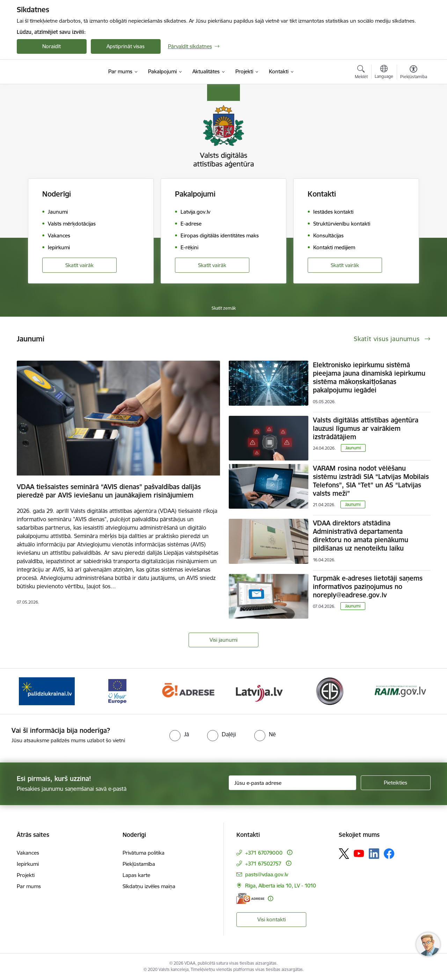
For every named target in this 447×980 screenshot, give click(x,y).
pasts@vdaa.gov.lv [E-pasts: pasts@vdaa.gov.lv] (267, 874)
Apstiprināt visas (126, 46)
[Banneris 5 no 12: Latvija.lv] (259, 691)
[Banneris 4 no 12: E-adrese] (188, 691)
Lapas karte (136, 875)
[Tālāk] (415, 691)
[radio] (179, 734)
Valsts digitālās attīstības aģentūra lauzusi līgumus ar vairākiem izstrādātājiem (366, 428)
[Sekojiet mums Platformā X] (344, 854)
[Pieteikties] (396, 783)
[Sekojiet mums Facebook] (389, 854)
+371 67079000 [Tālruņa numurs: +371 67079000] (264, 853)
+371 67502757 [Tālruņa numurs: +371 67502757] (263, 864)
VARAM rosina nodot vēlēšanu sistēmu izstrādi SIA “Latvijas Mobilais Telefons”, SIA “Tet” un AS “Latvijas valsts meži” (371, 481)
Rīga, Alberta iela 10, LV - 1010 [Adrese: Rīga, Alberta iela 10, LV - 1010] (281, 886)
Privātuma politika (144, 853)
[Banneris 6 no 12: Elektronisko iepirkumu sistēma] (329, 691)
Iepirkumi (28, 864)
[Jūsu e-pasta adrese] (292, 783)
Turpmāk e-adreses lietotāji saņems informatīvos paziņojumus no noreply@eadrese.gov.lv (368, 587)
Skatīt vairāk (79, 265)
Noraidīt (52, 46)
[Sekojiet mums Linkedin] (374, 854)
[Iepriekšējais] (33, 691)
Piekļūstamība (139, 864)
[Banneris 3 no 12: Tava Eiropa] (118, 691)
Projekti (26, 875)
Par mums (29, 886)
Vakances (28, 853)
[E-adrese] (250, 898)
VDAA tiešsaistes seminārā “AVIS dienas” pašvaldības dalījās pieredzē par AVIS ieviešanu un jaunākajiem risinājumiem (109, 491)
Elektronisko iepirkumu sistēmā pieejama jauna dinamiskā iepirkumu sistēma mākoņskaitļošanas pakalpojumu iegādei (369, 377)
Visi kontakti (272, 919)
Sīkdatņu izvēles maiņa (149, 886)
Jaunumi (353, 448)
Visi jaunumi (223, 640)
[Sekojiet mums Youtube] (359, 853)
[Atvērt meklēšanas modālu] (361, 73)
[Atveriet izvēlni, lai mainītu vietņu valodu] (384, 73)
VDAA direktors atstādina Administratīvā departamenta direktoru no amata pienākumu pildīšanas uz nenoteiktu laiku (361, 536)
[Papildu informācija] (290, 852)
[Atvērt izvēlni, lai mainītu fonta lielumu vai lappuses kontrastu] (414, 73)
